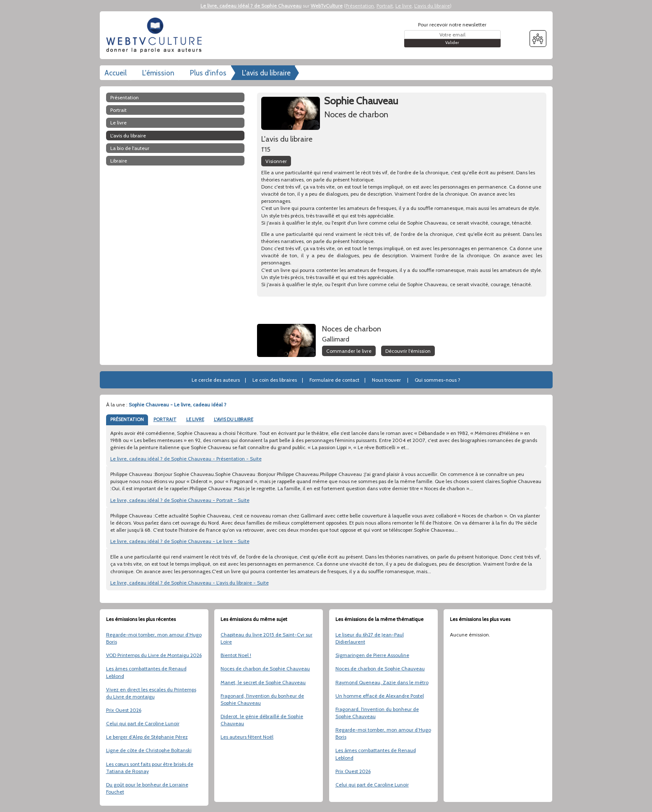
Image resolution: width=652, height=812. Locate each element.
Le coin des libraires (275, 380)
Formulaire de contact (334, 380)
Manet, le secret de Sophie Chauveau (263, 682)
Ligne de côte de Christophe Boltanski (149, 750)
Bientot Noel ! (236, 655)
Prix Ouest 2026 (124, 710)
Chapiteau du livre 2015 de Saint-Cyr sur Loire (266, 638)
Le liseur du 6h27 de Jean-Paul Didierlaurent (370, 638)
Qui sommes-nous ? (438, 380)
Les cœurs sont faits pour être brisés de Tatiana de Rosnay (150, 768)
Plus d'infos (208, 73)
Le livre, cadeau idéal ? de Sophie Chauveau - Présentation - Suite (186, 459)
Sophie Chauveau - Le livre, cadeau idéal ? (178, 405)
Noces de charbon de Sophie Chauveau (265, 668)
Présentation (360, 6)
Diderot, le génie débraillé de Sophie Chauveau (262, 720)
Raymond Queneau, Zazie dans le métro (382, 682)
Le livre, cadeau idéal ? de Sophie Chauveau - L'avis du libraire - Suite (190, 583)
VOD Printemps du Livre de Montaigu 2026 (154, 655)
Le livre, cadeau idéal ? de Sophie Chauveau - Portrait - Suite (180, 500)
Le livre (404, 6)
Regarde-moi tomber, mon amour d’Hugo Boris (154, 638)
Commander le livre (349, 351)
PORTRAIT (165, 419)
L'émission (158, 73)
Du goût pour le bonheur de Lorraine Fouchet (147, 788)
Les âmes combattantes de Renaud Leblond (146, 672)
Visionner (276, 161)
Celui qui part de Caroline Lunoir (143, 723)
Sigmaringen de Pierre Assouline (372, 655)
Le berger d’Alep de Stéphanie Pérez (147, 737)
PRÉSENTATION (127, 419)
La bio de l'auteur (130, 148)
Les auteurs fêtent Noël (247, 737)
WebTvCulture (327, 6)
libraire (119, 161)
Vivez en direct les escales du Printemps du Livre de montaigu (151, 693)
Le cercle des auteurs (216, 380)
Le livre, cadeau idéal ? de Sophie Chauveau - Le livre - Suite (180, 541)
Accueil (116, 73)
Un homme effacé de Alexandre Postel (380, 696)
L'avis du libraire (432, 6)
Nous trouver (386, 380)
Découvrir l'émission (408, 351)
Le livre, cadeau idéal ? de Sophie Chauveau (251, 6)
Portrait (385, 6)
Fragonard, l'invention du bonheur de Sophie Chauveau (262, 699)
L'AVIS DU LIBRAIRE (234, 419)
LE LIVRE (195, 419)
